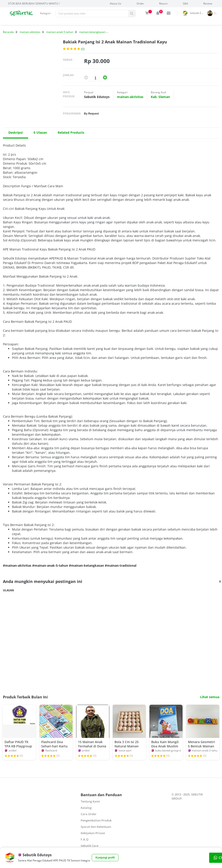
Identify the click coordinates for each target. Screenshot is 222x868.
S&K (185, 4)
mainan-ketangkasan (92, 32)
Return (163, 4)
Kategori (45, 13)
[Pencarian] (92, 14)
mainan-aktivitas (30, 32)
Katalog (86, 808)
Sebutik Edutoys (198, 13)
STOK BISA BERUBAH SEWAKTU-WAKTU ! (34, 4)
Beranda (8, 32)
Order (140, 4)
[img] (147, 13)
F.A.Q (85, 839)
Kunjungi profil (105, 858)
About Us (116, 4)
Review (208, 4)
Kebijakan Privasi (93, 833)
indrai (217, 13)
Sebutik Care (89, 846)
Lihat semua (210, 697)
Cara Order (89, 814)
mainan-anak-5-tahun (60, 32)
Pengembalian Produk (96, 820)
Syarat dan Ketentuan (96, 827)
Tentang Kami (90, 801)
